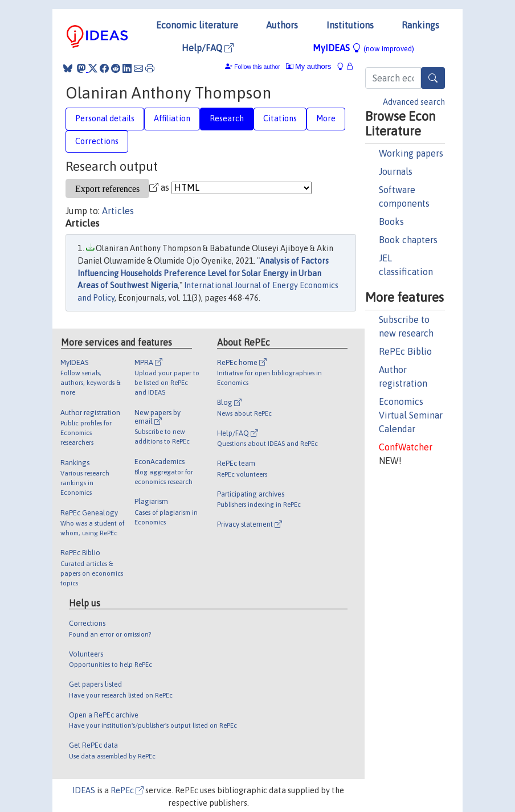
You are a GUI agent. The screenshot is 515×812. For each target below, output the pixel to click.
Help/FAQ (208, 48)
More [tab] (326, 118)
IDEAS (84, 790)
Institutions (350, 25)
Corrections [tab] (97, 141)
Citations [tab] (280, 118)
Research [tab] (227, 118)
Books (391, 222)
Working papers (411, 153)
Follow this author (257, 67)
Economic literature (197, 25)
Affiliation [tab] (172, 118)
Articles (118, 211)
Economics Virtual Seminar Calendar (411, 415)
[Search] (433, 78)
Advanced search (414, 102)
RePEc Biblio (405, 351)
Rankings (420, 25)
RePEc (127, 790)
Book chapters (408, 240)
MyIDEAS (363, 48)
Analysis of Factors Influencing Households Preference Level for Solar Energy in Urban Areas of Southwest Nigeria (203, 273)
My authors (309, 66)
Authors (282, 25)
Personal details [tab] (105, 118)
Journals (396, 171)
